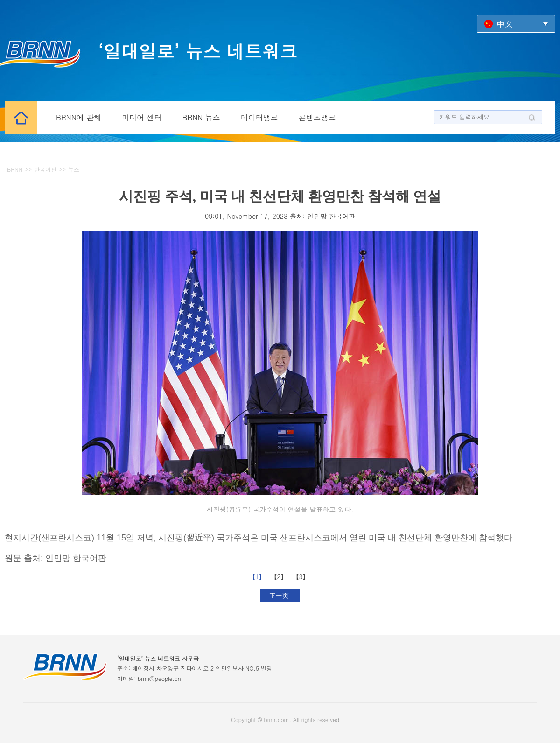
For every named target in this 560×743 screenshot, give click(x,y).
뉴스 (74, 169)
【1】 (258, 576)
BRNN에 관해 (79, 117)
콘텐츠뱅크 (317, 117)
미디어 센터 (142, 117)
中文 (504, 24)
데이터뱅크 (259, 117)
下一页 (280, 595)
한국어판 (45, 169)
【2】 (280, 576)
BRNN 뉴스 (201, 117)
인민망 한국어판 (331, 216)
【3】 (302, 576)
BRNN (15, 169)
